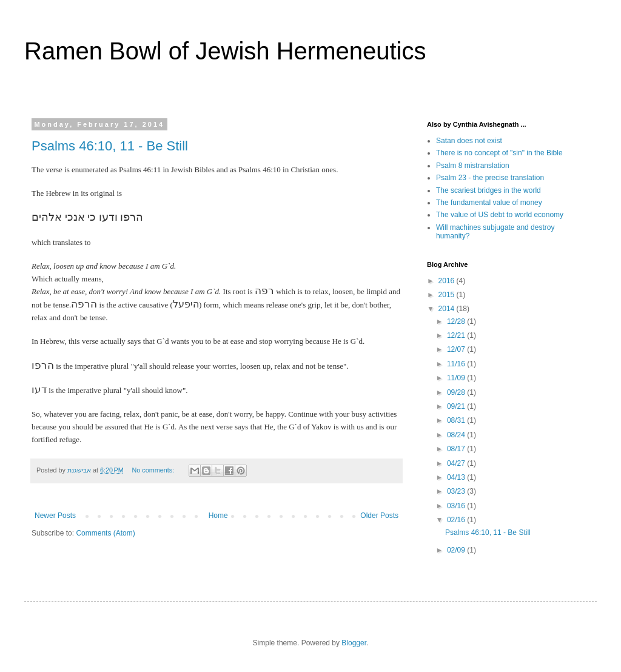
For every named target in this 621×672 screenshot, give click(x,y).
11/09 (457, 378)
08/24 (457, 435)
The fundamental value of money (489, 203)
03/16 (457, 506)
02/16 (457, 520)
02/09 (457, 550)
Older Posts (379, 516)
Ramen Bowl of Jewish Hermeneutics (225, 51)
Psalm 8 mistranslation (473, 166)
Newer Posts (55, 516)
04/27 (457, 463)
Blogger (354, 643)
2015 (448, 295)
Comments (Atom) (105, 533)
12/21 (457, 335)
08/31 (457, 420)
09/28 (457, 392)
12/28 (457, 321)
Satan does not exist (469, 141)
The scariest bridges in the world (488, 190)
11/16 (457, 364)
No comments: (154, 470)
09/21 (457, 406)
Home (218, 516)
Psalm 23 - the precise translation (490, 178)
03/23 (457, 491)
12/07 (457, 349)
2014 (448, 309)
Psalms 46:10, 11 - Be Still (110, 146)
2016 (448, 281)
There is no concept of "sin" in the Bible (499, 153)
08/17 (457, 449)
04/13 (457, 477)
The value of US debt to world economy (500, 215)
